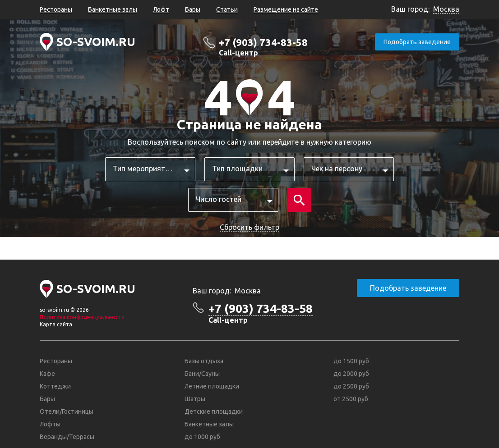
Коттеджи (55, 386)
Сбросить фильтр (249, 227)
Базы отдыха (204, 361)
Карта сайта (56, 324)
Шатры (195, 399)
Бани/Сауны (202, 374)
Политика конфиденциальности (82, 317)
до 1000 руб (202, 437)
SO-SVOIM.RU (96, 42)
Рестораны (56, 9)
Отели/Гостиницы (67, 411)
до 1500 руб (351, 361)
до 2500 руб (351, 386)
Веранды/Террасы (67, 437)
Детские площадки (214, 411)
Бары (193, 9)
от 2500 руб (351, 399)
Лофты (50, 424)
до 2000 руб (351, 374)
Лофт (161, 9)
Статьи (227, 9)
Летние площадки (212, 386)
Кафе (47, 374)
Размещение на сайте (286, 9)
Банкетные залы (113, 9)
